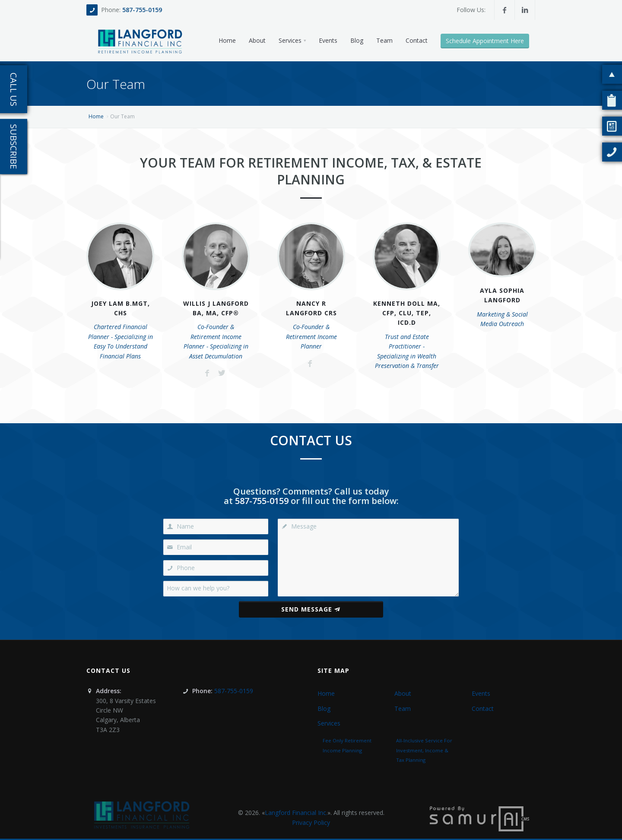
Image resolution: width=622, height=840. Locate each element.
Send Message (311, 609)
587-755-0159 (142, 10)
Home (96, 116)
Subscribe (14, 146)
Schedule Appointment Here (485, 41)
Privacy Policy (311, 823)
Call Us (14, 89)
